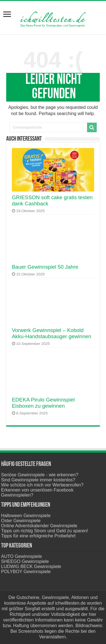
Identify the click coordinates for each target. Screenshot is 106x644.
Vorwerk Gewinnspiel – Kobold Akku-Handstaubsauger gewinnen (52, 333)
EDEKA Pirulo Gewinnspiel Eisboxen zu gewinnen (43, 403)
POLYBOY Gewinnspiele (26, 572)
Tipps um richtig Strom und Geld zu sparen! (45, 531)
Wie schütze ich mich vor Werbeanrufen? (42, 485)
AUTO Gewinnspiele (22, 556)
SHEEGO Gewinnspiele (25, 561)
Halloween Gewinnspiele (26, 516)
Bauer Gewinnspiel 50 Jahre (45, 267)
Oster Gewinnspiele (21, 521)
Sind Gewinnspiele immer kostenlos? (38, 480)
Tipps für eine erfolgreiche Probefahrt (38, 536)
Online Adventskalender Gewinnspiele (39, 526)
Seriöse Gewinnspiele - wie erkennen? (40, 475)
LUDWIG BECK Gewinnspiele (31, 566)
